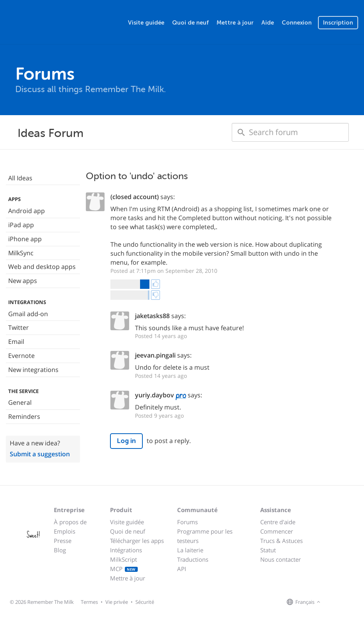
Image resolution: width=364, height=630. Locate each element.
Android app (27, 211)
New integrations (33, 370)
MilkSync (21, 253)
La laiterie (190, 550)
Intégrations (126, 550)
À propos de (70, 522)
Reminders (24, 416)
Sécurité (145, 602)
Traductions (193, 559)
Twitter (19, 327)
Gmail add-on (28, 314)
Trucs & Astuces (281, 541)
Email (16, 342)
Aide (268, 23)
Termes (89, 602)
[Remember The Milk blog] (354, 602)
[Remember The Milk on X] (344, 602)
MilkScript (123, 559)
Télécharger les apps (137, 541)
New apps (23, 281)
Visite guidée (146, 23)
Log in (126, 441)
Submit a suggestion (40, 454)
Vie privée (117, 602)
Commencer (277, 531)
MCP (124, 569)
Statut (268, 550)
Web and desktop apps (42, 267)
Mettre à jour (235, 23)
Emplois (65, 531)
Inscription (338, 23)
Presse (63, 541)
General (20, 402)
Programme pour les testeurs (205, 536)
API (182, 569)
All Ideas (20, 178)
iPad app (21, 225)
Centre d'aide (278, 522)
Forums (187, 522)
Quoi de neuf (190, 23)
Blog (60, 550)
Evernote (21, 356)
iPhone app (25, 239)
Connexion (297, 23)
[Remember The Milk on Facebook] (334, 602)
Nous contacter (281, 559)
